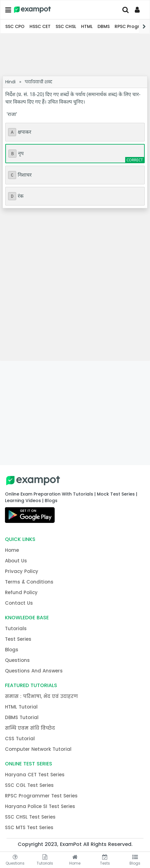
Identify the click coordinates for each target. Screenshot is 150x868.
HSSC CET (40, 26)
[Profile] (138, 10)
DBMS (104, 26)
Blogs (12, 650)
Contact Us (19, 603)
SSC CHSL (66, 26)
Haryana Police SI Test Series (40, 806)
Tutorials (16, 628)
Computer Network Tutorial (38, 749)
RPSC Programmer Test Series (41, 796)
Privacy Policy (22, 571)
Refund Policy (21, 592)
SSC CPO (15, 26)
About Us (16, 561)
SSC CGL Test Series (29, 785)
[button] (8, 10)
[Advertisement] (75, 55)
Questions (17, 660)
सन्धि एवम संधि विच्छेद (30, 728)
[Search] (125, 10)
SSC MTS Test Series (29, 827)
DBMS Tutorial (22, 717)
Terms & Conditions (29, 582)
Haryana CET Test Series (35, 775)
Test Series (18, 639)
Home (12, 550)
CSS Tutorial (20, 739)
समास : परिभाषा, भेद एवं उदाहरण (41, 696)
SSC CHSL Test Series (30, 817)
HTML (87, 26)
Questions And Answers (34, 671)
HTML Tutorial (21, 707)
